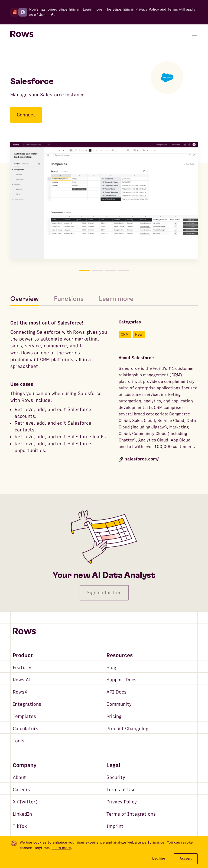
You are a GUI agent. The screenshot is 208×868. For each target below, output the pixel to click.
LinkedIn (22, 814)
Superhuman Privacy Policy (136, 9)
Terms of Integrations (131, 814)
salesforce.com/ (139, 459)
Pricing (114, 716)
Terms (173, 9)
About (19, 778)
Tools (19, 741)
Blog (111, 668)
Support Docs (121, 680)
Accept (186, 858)
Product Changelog (127, 729)
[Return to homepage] (22, 34)
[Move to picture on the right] (151, 201)
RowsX (20, 692)
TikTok (20, 826)
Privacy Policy (122, 802)
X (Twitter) (25, 802)
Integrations (27, 704)
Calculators (25, 729)
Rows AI (22, 680)
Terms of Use (121, 790)
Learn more (93, 9)
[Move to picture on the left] (57, 201)
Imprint (115, 826)
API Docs (116, 692)
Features (23, 668)
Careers (21, 790)
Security (116, 778)
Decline (159, 858)
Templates (24, 716)
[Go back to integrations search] (14, 55)
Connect (26, 115)
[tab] (28, 299)
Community (119, 704)
